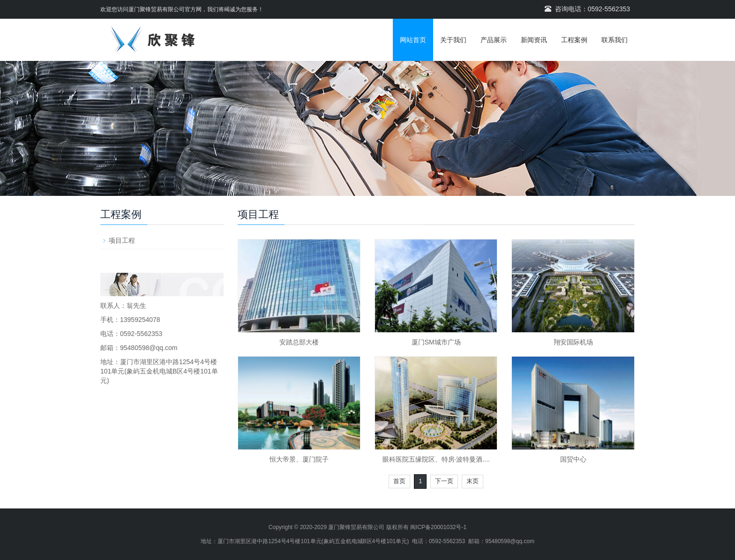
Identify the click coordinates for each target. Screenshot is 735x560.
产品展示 (494, 40)
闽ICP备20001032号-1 (438, 527)
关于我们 (453, 40)
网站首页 (413, 40)
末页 (472, 481)
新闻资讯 (534, 40)
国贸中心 (573, 459)
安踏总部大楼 (299, 342)
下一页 (444, 481)
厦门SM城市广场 (436, 342)
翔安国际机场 (573, 342)
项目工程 (122, 240)
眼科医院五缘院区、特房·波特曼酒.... (436, 459)
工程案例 (574, 40)
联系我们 (615, 40)
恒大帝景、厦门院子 (299, 459)
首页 (399, 481)
